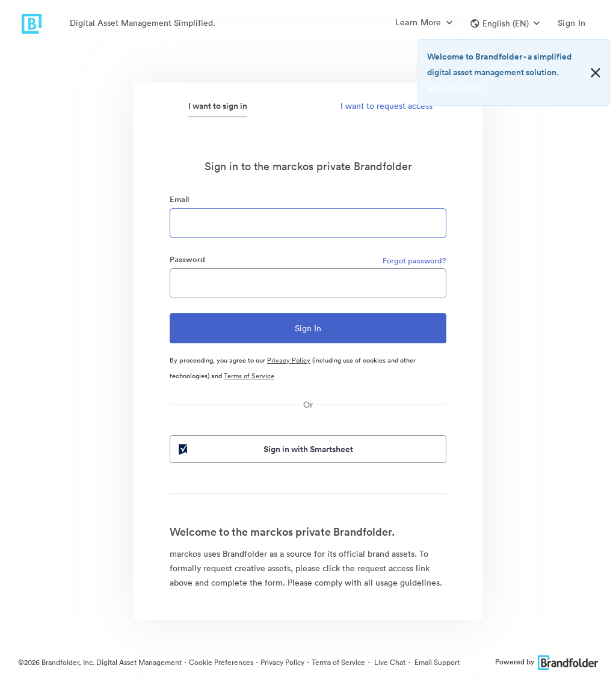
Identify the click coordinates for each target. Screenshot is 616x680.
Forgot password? (414, 261)
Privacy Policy (289, 360)
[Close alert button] (596, 73)
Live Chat (389, 662)
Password (187, 259)
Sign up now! (455, 88)
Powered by (547, 662)
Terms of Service (249, 376)
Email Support (436, 662)
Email (179, 199)
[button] (505, 23)
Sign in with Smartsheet (265, 449)
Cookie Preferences (221, 662)
